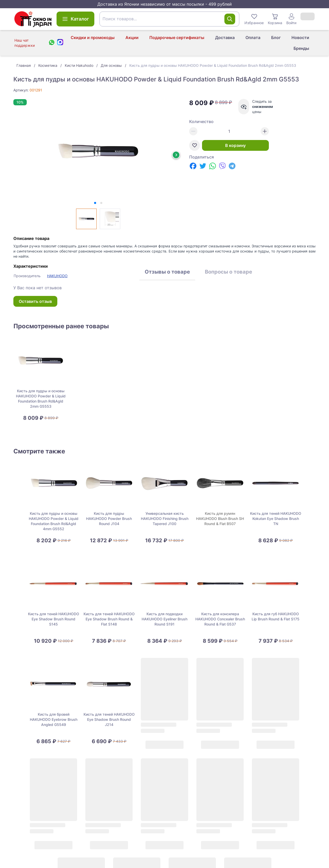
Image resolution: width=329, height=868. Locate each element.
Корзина (275, 19)
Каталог (75, 19)
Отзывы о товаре (167, 272)
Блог (276, 38)
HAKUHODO (57, 276)
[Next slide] (176, 155)
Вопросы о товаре (229, 272)
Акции (132, 38)
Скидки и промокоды (93, 38)
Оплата (253, 38)
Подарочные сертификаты (177, 38)
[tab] (95, 203)
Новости (300, 38)
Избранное (254, 19)
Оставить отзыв (35, 301)
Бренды (301, 48)
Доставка (225, 38)
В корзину (235, 145)
